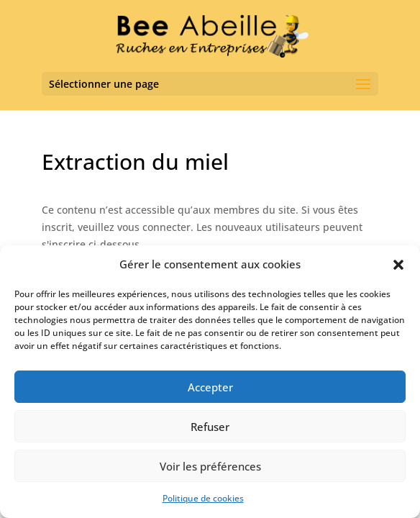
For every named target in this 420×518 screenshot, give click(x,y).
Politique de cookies (203, 498)
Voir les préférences (210, 466)
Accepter (210, 387)
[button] (398, 265)
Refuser (210, 427)
